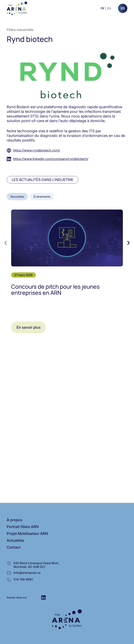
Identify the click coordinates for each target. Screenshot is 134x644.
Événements (42, 197)
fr (102, 8)
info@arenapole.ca (27, 573)
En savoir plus (29, 327)
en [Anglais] (109, 8)
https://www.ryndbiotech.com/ (37, 150)
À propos (14, 520)
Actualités (15, 540)
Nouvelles (17, 197)
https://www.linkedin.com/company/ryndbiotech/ (51, 159)
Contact (14, 547)
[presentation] (6, 242)
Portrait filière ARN (23, 527)
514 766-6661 (23, 579)
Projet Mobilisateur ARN (27, 534)
